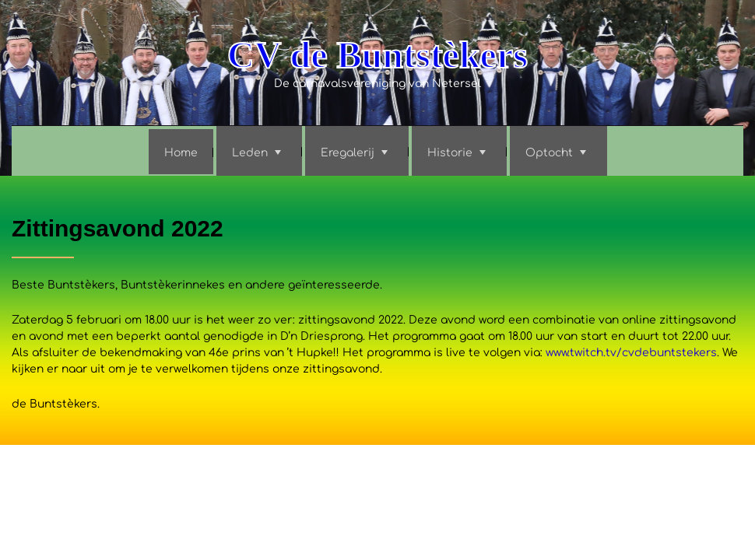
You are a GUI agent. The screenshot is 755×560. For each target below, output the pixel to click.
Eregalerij (348, 153)
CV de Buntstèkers (377, 55)
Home (181, 153)
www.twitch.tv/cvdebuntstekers (631, 353)
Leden (250, 153)
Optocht (549, 153)
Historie (450, 153)
